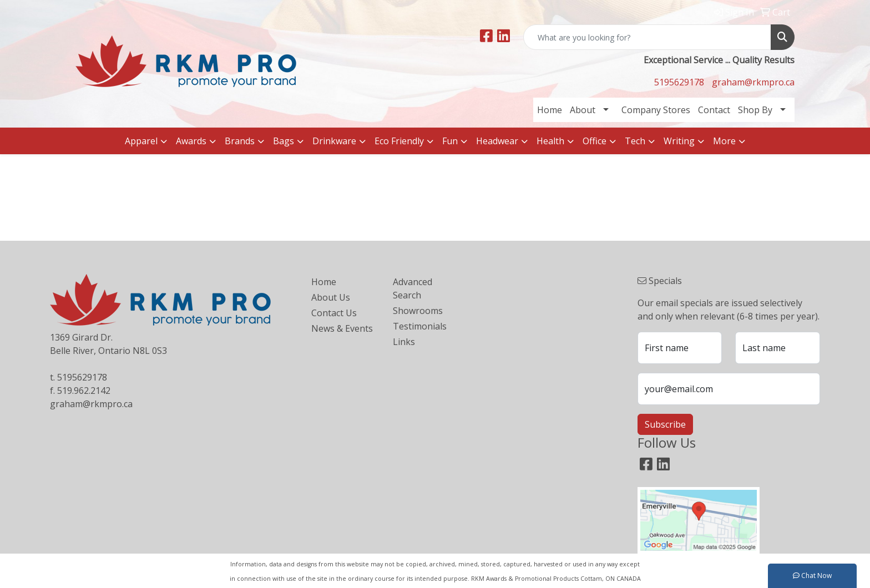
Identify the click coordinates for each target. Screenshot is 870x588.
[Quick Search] (647, 37)
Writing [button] (679, 141)
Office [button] (595, 141)
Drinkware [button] (334, 141)
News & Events (342, 328)
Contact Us (334, 313)
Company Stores (656, 110)
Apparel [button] (141, 141)
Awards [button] (191, 141)
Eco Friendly (399, 141)
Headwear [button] (497, 141)
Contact (714, 110)
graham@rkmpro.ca (753, 82)
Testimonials (420, 326)
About (583, 110)
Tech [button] (635, 141)
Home (550, 110)
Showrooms (418, 311)
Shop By (755, 110)
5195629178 (679, 82)
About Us (331, 297)
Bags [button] (284, 141)
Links (404, 342)
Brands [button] (240, 141)
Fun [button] (450, 141)
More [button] (724, 141)
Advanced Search (413, 288)
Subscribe (665, 424)
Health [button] (550, 141)
